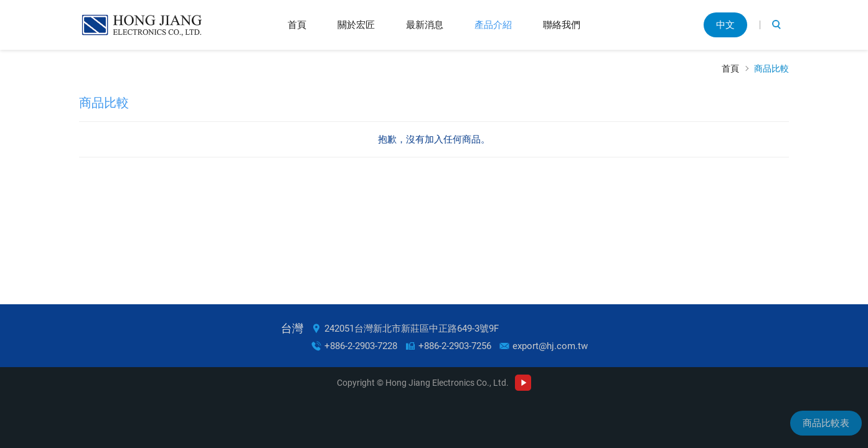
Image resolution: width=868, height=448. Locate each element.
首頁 (297, 25)
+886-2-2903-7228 (361, 346)
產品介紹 (493, 25)
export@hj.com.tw (550, 346)
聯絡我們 (562, 25)
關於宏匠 (356, 25)
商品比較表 (826, 423)
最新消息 (425, 25)
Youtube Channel (523, 383)
